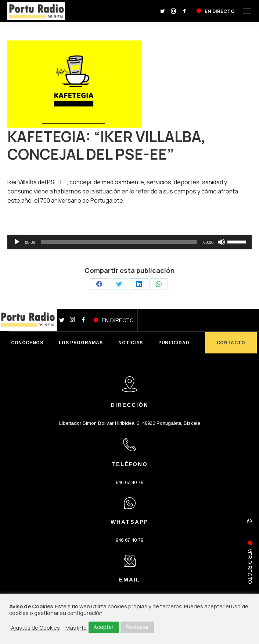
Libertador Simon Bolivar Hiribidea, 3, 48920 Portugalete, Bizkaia (130, 423)
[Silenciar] (222, 242)
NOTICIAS (131, 343)
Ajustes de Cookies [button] (35, 627)
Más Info (76, 627)
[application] (129, 242)
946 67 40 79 (129, 482)
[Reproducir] (17, 242)
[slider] (119, 242)
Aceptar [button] (104, 627)
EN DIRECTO (118, 320)
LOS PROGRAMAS (81, 343)
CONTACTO (231, 343)
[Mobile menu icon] (247, 11)
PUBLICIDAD (174, 343)
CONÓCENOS (27, 343)
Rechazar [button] (137, 627)
